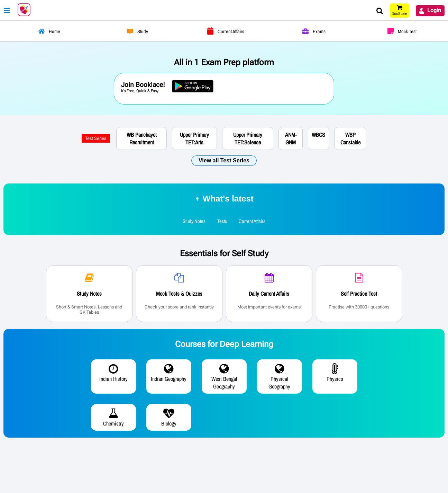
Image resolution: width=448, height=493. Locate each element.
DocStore (399, 14)
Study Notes (194, 221)
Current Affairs (252, 221)
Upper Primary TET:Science (248, 138)
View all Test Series (224, 160)
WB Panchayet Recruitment (142, 138)
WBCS (318, 135)
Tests (222, 221)
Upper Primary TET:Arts (194, 138)
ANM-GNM (291, 138)
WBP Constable (350, 138)
